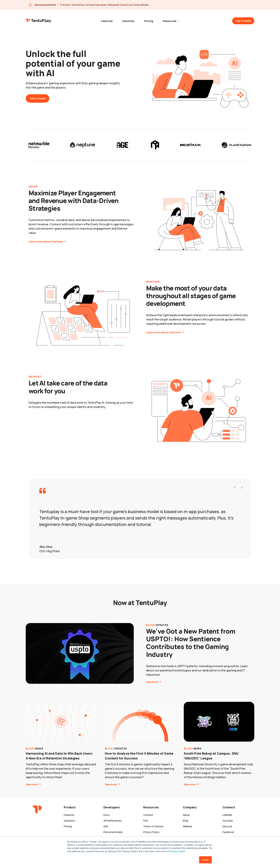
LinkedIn (227, 815)
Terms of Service (153, 826)
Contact (148, 815)
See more (152, 685)
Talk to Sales (243, 21)
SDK (106, 826)
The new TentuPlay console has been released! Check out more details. (104, 5)
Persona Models (113, 832)
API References (113, 821)
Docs (107, 815)
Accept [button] (205, 860)
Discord (227, 826)
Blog (186, 821)
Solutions (128, 21)
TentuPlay (38, 21)
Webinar (188, 826)
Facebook (228, 832)
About (186, 815)
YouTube (228, 821)
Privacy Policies (178, 851)
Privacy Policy (151, 832)
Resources (170, 21)
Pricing (149, 21)
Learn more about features (46, 245)
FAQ (146, 821)
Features (107, 21)
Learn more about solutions (164, 336)
